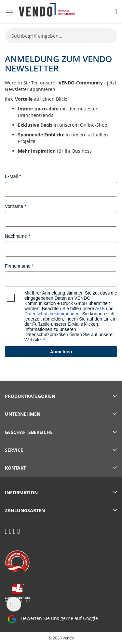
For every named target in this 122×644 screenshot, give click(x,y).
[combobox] (61, 36)
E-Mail (11, 176)
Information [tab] (21, 492)
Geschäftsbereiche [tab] (29, 432)
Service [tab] (14, 450)
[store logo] (47, 10)
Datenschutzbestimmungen (52, 314)
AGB (100, 309)
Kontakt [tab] (15, 468)
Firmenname (18, 266)
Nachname (16, 236)
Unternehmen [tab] (23, 414)
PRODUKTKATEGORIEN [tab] (30, 396)
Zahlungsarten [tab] (25, 510)
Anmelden (61, 352)
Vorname (14, 206)
